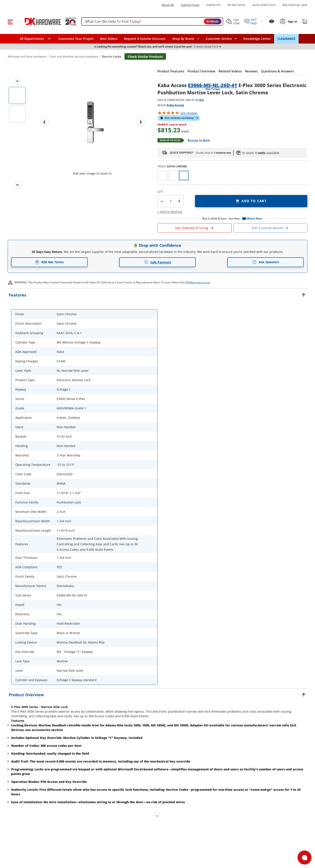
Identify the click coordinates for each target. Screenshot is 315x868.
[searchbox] (152, 22)
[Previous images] (17, 81)
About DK (168, 5)
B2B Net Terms (49, 262)
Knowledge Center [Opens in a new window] (257, 39)
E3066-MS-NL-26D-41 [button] (213, 85)
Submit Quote (190, 5)
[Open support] (304, 857)
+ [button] (179, 201)
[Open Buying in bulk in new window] (197, 140)
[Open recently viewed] (272, 21)
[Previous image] (44, 122)
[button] (10, 21)
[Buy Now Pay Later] (295, 5)
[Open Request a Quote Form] (195, 228)
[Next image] (141, 122)
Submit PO (213, 5)
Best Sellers (109, 39)
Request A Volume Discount (145, 39)
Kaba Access (175, 105)
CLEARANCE (286, 39)
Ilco (202, 100)
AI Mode (213, 21)
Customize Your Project (76, 39)
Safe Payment (158, 262)
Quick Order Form (264, 5)
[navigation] (221, 39)
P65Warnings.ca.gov (198, 282)
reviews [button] (189, 113)
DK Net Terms (236, 5)
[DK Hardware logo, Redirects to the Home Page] (46, 21)
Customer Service (219, 39)
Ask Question (266, 262)
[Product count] (171, 201)
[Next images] (17, 185)
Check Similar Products (145, 57)
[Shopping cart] (305, 21)
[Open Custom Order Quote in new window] (270, 228)
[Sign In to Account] (292, 21)
